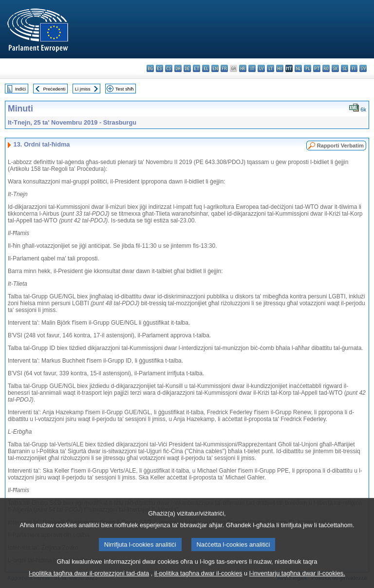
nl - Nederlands (298, 68)
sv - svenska (363, 68)
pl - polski (308, 68)
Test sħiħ (125, 89)
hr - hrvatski (243, 68)
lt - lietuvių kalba (271, 68)
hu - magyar (280, 68)
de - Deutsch (187, 68)
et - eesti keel (196, 68)
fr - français (224, 68)
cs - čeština (169, 68)
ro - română (326, 68)
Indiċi (20, 89)
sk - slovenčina (335, 68)
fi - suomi (354, 68)
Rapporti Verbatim (340, 146)
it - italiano (252, 68)
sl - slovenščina (345, 68)
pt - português (317, 68)
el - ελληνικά (206, 68)
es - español (159, 68)
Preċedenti (54, 89)
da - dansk (178, 68)
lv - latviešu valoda (261, 68)
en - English (215, 68)
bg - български (150, 68)
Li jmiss (83, 89)
